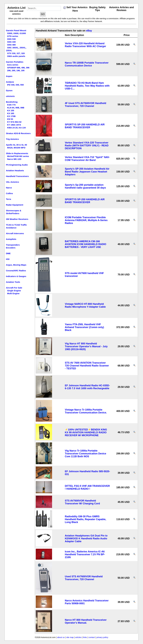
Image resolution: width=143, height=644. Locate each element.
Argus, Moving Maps (16, 265)
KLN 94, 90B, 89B (16, 108)
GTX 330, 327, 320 (16, 53)
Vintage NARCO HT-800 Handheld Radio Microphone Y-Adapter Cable (85, 305)
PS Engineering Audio (17, 165)
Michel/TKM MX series (18, 156)
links (85, 637)
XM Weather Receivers (17, 219)
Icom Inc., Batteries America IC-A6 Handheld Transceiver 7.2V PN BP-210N (85, 554)
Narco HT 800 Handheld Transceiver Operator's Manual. (86, 621)
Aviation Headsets (15, 170)
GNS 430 (11, 42)
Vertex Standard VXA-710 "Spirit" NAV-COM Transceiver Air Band (87, 159)
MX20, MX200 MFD (16, 148)
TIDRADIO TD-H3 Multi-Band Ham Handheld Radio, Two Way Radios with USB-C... (87, 86)
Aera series (13, 65)
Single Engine (14, 291)
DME (8, 253)
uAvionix (10, 96)
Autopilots (11, 239)
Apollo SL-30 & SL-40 (17, 145)
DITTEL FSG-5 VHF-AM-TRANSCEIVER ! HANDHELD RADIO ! (87, 487)
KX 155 (11, 110)
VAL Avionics (13, 182)
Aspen (9, 76)
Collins (9, 193)
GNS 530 (11, 39)
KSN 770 (11, 105)
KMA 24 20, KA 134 (16, 128)
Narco (9, 188)
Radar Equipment (15, 205)
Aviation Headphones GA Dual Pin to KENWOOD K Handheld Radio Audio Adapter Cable (86, 539)
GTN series (13, 36)
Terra (8, 199)
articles (78, 637)
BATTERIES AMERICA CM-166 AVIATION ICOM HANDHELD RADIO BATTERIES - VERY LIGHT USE (86, 244)
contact (92, 637)
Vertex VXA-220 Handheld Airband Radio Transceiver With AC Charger (85, 45)
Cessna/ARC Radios (16, 271)
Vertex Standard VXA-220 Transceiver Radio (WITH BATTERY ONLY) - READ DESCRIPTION (87, 146)
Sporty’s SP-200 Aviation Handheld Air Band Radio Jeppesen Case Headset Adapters (87, 172)
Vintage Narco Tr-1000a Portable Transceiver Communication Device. (86, 411)
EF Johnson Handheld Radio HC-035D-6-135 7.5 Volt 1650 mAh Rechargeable (87, 387)
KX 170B (11, 116)
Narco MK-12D (14, 159)
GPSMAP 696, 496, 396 (18, 68)
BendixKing (12, 102)
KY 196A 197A (14, 125)
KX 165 (11, 113)
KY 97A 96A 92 (14, 122)
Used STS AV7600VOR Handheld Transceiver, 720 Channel (84, 578)
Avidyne (10, 82)
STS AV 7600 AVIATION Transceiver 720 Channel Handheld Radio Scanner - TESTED (87, 366)
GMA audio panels (16, 56)
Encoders (11, 248)
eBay (89, 31)
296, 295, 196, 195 (16, 70)
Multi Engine (13, 293)
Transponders (13, 245)
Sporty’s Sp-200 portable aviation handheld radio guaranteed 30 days (85, 186)
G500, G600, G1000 (16, 33)
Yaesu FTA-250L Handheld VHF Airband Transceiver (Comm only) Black (84, 327)
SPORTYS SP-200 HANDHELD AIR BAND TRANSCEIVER (85, 126)
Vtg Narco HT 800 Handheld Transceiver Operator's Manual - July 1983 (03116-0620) (86, 346)
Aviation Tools (13, 282)
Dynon (9, 90)
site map (70, 637)
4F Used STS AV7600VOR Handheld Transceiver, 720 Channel (86, 105)
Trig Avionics (12, 139)
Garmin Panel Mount (16, 30)
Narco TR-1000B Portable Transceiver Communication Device (87, 64)
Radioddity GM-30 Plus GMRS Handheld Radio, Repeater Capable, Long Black (86, 519)
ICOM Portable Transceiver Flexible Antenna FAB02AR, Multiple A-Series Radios (86, 220)
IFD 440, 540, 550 (15, 85)
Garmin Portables (15, 62)
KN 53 (10, 119)
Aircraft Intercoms (15, 233)
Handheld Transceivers (17, 176)
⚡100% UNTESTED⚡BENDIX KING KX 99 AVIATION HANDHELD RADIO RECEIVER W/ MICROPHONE (86, 432)
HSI (8, 259)
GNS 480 (11, 45)
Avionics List (16, 8)
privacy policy (102, 637)
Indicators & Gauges (16, 276)
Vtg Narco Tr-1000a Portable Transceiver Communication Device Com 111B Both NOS (86, 454)
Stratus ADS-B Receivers (18, 133)
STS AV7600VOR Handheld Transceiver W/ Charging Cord (82, 502)
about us (61, 637)
